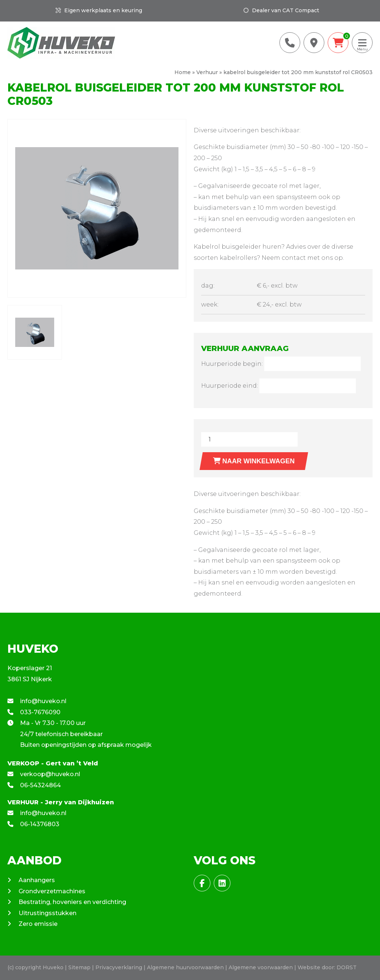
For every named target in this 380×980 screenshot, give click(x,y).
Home (183, 72)
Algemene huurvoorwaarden (185, 967)
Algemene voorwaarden (261, 967)
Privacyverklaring (119, 967)
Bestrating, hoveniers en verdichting (72, 902)
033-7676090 (34, 712)
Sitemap (79, 967)
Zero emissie (38, 924)
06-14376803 (33, 824)
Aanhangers (37, 880)
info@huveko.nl (37, 701)
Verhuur (207, 72)
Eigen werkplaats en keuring (99, 10)
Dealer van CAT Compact (281, 10)
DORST (347, 967)
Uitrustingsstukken (47, 913)
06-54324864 (34, 785)
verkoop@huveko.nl (44, 774)
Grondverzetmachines (52, 891)
